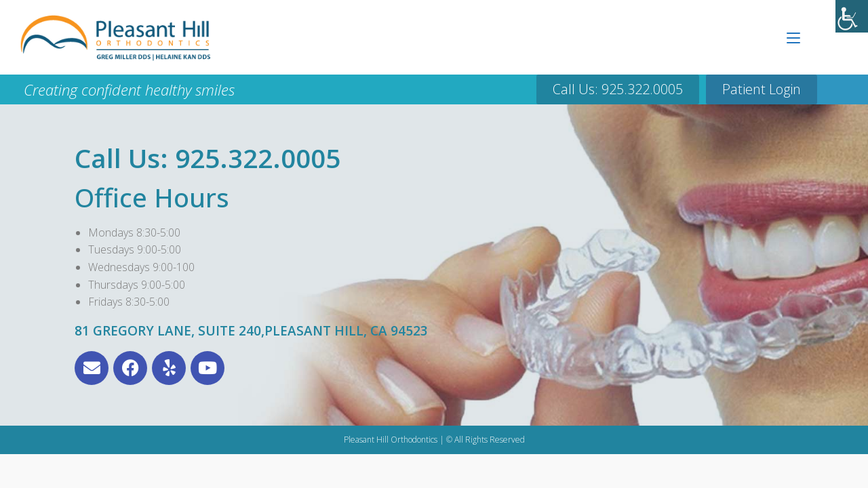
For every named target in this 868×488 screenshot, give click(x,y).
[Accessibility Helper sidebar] (852, 16)
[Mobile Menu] (793, 37)
